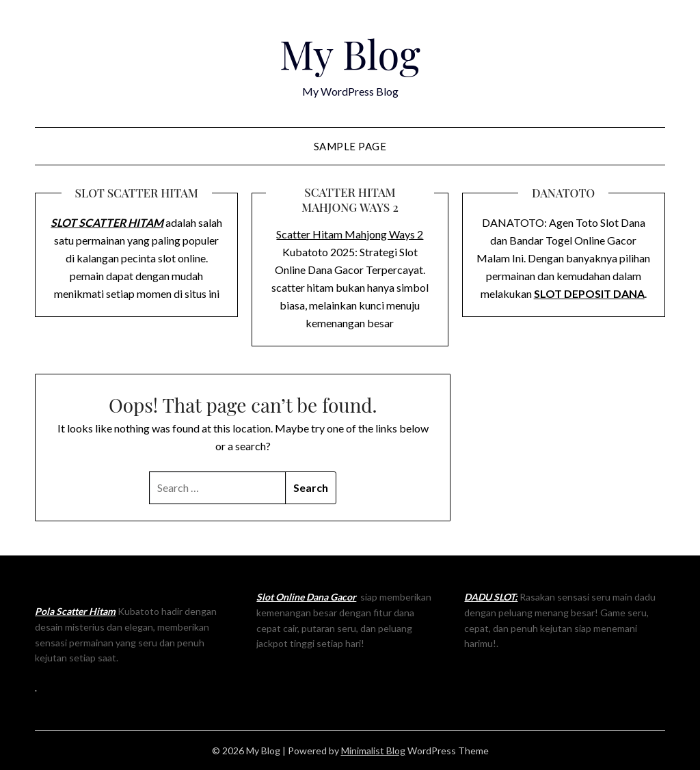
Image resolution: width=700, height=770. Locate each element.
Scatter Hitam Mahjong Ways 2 (350, 234)
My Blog (350, 53)
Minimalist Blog (373, 751)
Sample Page (350, 146)
